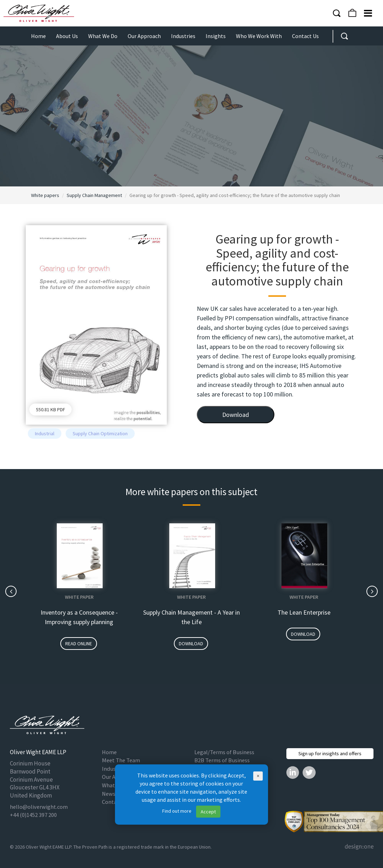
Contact (112, 802)
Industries (183, 36)
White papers (45, 195)
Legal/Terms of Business (224, 752)
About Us (67, 36)
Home (38, 36)
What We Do (103, 36)
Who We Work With (259, 36)
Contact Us (305, 36)
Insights (216, 36)
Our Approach (144, 36)
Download (236, 415)
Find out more (177, 811)
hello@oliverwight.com (39, 807)
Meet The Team (121, 760)
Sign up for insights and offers (330, 753)
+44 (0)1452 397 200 (33, 815)
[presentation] (11, 591)
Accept (208, 812)
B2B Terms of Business (222, 760)
